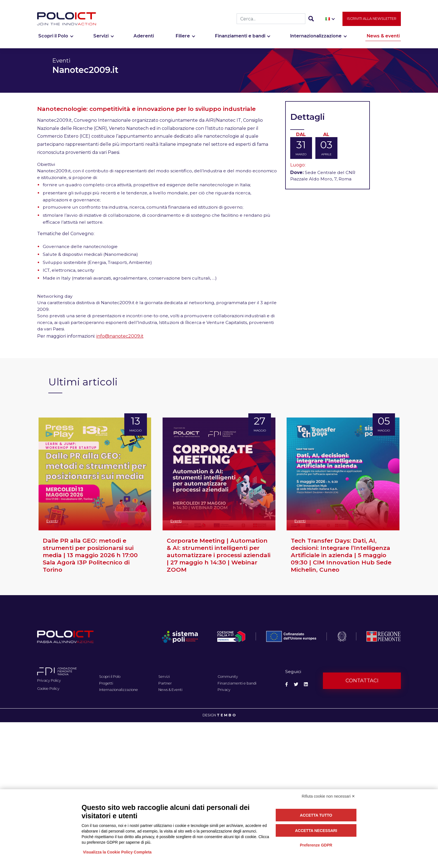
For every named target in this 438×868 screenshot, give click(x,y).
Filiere (183, 38)
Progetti (106, 683)
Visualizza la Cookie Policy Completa (117, 852)
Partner (165, 683)
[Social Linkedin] (306, 685)
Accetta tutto (316, 815)
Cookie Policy (48, 689)
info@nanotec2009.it (120, 336)
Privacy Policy (49, 680)
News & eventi (383, 38)
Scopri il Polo (53, 38)
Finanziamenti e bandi (240, 38)
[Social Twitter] (296, 685)
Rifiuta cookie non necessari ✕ (328, 796)
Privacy (224, 690)
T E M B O (226, 715)
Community (228, 677)
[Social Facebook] (287, 685)
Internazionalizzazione (316, 38)
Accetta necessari (316, 831)
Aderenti (144, 38)
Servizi (101, 38)
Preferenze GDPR (316, 845)
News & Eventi (170, 690)
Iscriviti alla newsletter (372, 21)
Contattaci (362, 681)
